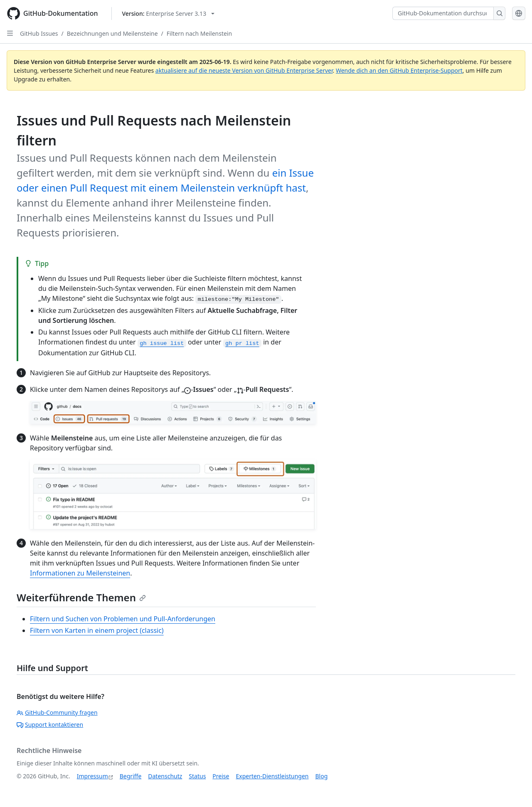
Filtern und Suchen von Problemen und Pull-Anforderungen (123, 619)
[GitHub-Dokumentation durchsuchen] (443, 13)
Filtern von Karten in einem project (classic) (97, 630)
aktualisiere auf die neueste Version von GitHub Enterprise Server (244, 70)
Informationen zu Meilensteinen (80, 573)
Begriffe (131, 776)
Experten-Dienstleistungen (272, 776)
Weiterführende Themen (81, 597)
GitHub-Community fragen (57, 712)
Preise (221, 776)
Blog (322, 776)
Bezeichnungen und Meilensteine (112, 33)
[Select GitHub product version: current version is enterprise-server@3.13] (169, 14)
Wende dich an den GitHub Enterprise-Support (399, 70)
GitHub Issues (39, 33)
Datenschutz (165, 776)
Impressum (92, 776)
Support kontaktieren (50, 725)
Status (197, 776)
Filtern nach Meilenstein (199, 33)
